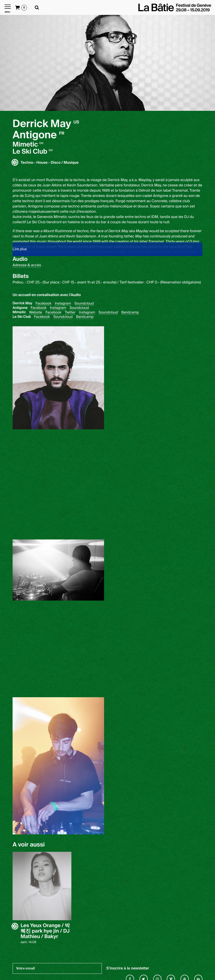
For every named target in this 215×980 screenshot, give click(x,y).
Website (36, 312)
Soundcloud (84, 304)
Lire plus (20, 249)
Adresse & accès (27, 265)
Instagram (63, 304)
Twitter (70, 312)
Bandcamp (130, 312)
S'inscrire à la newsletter (128, 968)
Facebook (43, 304)
